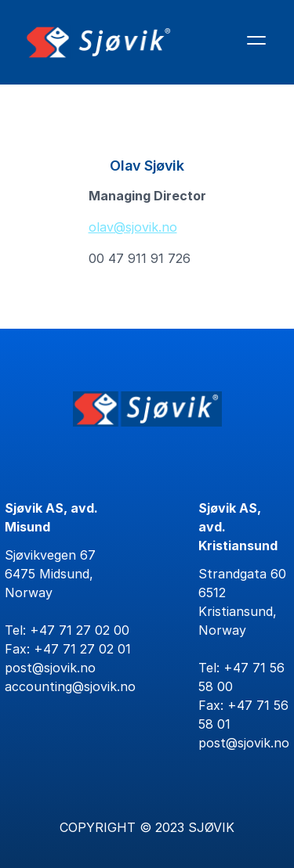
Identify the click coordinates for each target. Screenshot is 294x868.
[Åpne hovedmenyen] (256, 40)
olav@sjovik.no (133, 227)
